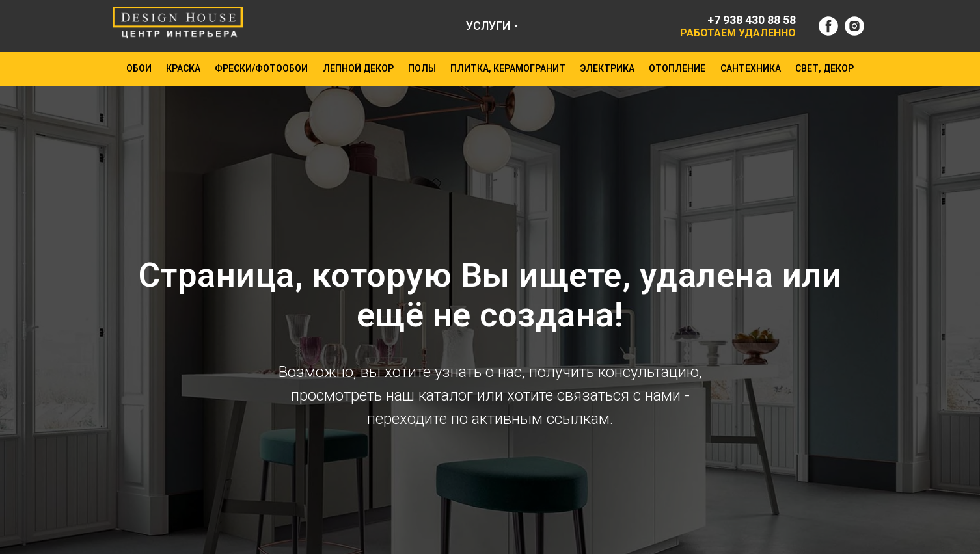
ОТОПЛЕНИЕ (677, 68)
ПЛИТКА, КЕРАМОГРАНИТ (508, 68)
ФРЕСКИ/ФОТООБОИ (261, 68)
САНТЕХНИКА (751, 68)
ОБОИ (139, 68)
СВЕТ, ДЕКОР (824, 68)
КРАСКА (183, 68)
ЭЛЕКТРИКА (607, 68)
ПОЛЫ (422, 68)
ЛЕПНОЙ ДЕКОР (358, 68)
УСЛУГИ (488, 26)
